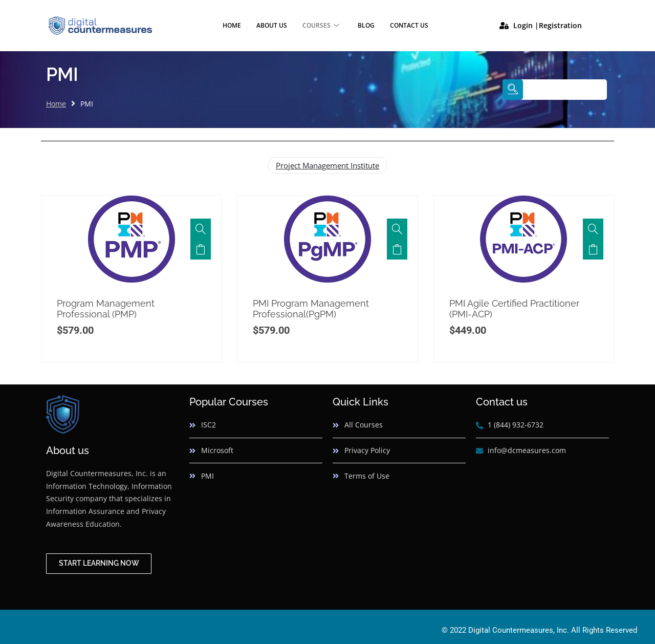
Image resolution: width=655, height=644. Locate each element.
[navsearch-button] (513, 90)
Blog (366, 25)
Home (232, 25)
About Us (272, 25)
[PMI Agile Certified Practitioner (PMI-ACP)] (593, 229)
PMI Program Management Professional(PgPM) (311, 309)
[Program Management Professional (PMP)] (201, 229)
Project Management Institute (327, 165)
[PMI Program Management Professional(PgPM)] (397, 229)
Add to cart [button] (201, 249)
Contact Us (409, 25)
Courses (321, 26)
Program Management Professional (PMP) (106, 309)
